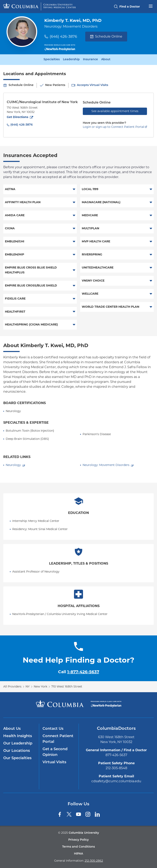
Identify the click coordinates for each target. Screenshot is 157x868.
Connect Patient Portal (58, 739)
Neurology (13, 465)
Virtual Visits (54, 762)
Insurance (90, 60)
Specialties (52, 60)
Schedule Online (106, 36)
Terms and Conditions (78, 847)
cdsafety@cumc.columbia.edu (116, 781)
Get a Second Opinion (55, 752)
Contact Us (53, 729)
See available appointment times (115, 111)
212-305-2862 (94, 861)
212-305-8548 (116, 768)
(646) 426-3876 (63, 37)
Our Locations (17, 751)
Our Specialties (17, 758)
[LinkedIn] (97, 814)
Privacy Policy (78, 840)
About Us (12, 729)
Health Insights (18, 736)
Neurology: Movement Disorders (106, 465)
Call (79, 672)
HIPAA (78, 854)
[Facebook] (60, 814)
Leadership (71, 60)
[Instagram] (88, 814)
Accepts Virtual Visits (93, 85)
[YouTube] (78, 814)
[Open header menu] (151, 6)
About (106, 60)
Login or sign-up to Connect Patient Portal (113, 127)
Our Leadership (18, 744)
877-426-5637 (116, 755)
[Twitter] (69, 814)
